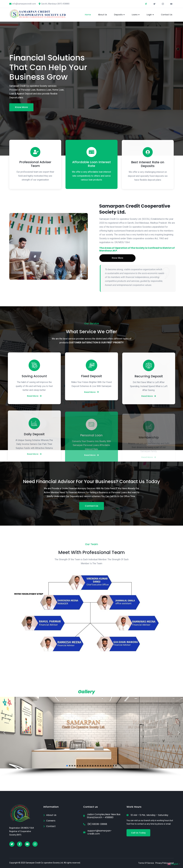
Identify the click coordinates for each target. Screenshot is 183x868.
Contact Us (167, 15)
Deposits (119, 15)
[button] (4, 733)
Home (88, 15)
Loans (136, 15)
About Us (103, 15)
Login (150, 15)
